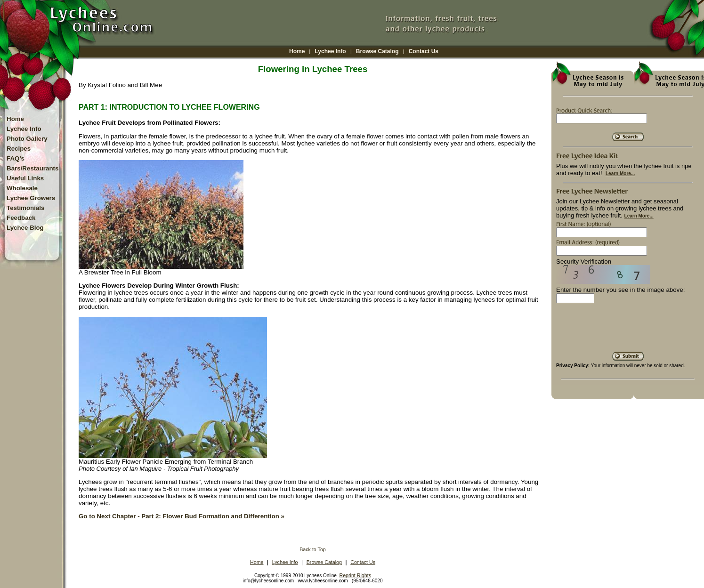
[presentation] (628, 331)
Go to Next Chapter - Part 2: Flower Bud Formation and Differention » (182, 516)
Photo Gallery (27, 139)
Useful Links (25, 178)
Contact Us (424, 51)
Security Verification (584, 262)
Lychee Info (330, 51)
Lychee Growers (31, 198)
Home (297, 51)
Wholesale (22, 188)
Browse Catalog (377, 51)
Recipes (19, 149)
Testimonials (25, 208)
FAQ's (16, 158)
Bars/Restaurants (32, 168)
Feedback (21, 218)
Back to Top (313, 549)
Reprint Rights (355, 575)
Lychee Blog (25, 228)
